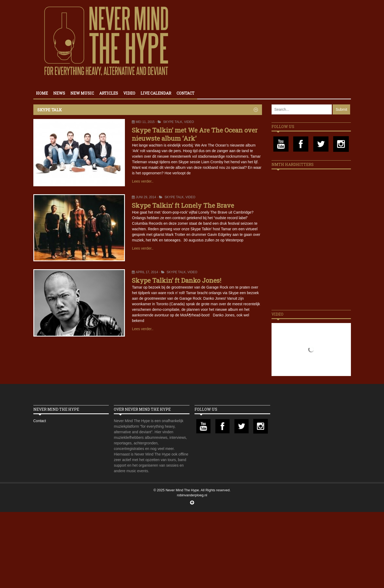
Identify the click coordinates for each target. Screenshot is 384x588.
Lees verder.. (143, 181)
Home (42, 93)
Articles (109, 93)
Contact (186, 93)
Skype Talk (173, 122)
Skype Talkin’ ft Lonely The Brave (183, 205)
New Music (82, 93)
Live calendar (156, 93)
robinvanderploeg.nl (192, 495)
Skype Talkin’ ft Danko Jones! (177, 280)
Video (129, 93)
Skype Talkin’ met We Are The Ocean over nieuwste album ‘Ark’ (195, 134)
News (59, 93)
